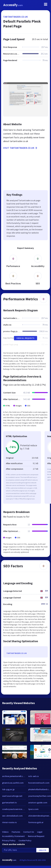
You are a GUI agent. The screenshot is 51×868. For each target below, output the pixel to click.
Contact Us (29, 832)
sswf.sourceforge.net (12, 796)
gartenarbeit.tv (9, 803)
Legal (40, 832)
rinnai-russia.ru (9, 822)
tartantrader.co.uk (15, 17)
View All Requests (26, 338)
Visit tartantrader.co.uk (20, 148)
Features (16, 832)
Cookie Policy (25, 840)
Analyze (43, 850)
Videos (5, 832)
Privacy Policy (9, 840)
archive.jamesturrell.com (14, 776)
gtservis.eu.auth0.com (13, 783)
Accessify (13, 5)
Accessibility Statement (13, 836)
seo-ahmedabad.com (12, 816)
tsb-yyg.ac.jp (8, 789)
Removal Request (36, 836)
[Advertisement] (25, 74)
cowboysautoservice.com (14, 809)
